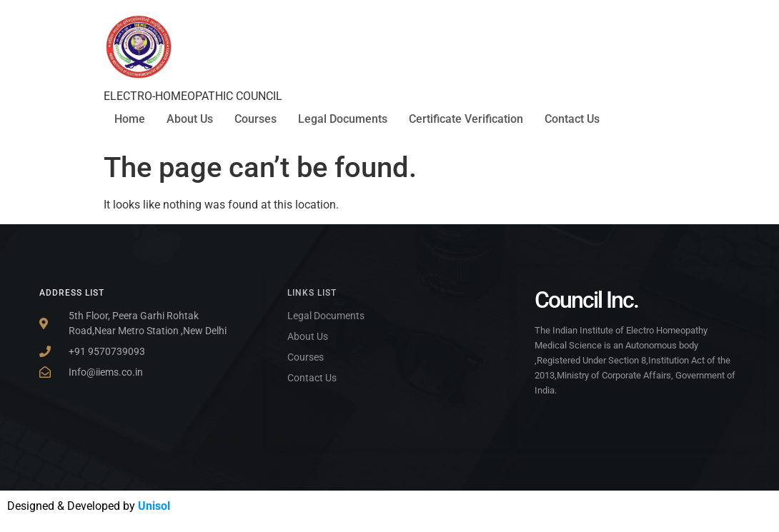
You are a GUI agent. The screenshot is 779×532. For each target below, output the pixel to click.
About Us (190, 119)
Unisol (154, 506)
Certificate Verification (466, 119)
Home (130, 119)
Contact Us (572, 119)
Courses (255, 119)
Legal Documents (343, 119)
